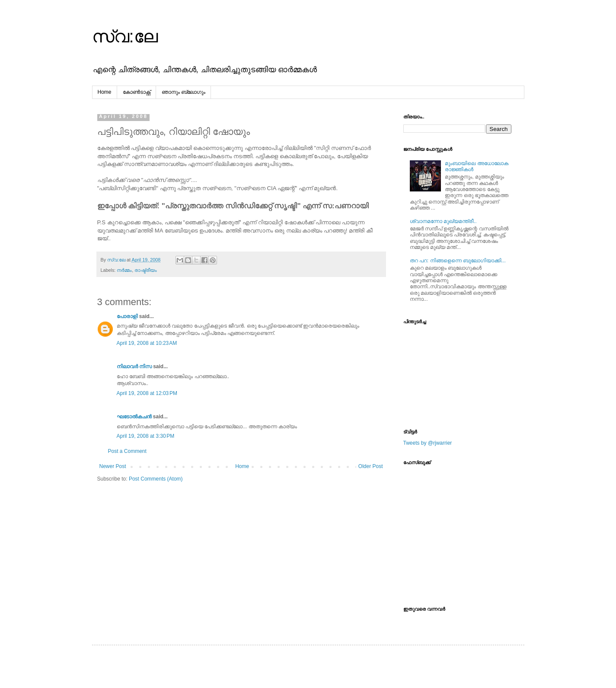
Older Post (371, 466)
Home (105, 92)
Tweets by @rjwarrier (428, 443)
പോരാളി (127, 316)
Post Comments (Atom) (156, 479)
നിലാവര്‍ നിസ (134, 366)
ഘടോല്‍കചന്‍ (134, 417)
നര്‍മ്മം (124, 270)
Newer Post (113, 466)
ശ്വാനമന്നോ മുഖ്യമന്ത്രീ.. (443, 221)
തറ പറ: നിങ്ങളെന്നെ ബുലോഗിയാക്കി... (458, 261)
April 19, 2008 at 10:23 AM (147, 343)
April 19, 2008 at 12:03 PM (147, 393)
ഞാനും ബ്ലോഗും (184, 92)
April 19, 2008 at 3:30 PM (146, 436)
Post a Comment (127, 451)
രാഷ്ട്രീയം (146, 270)
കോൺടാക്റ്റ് (137, 92)
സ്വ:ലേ (125, 36)
